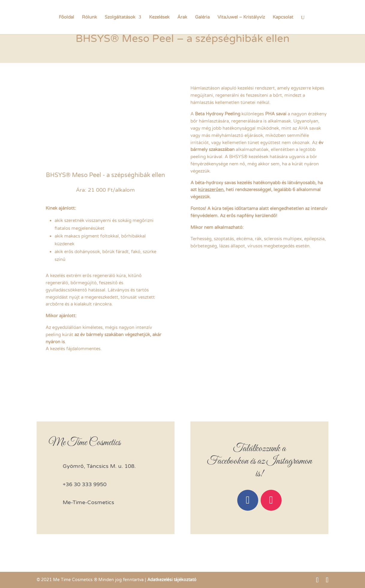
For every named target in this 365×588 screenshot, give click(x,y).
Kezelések (159, 17)
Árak (182, 17)
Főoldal (66, 17)
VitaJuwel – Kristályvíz (241, 17)
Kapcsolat (283, 17)
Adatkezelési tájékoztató (172, 580)
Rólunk (89, 17)
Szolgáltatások (120, 17)
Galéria (202, 17)
